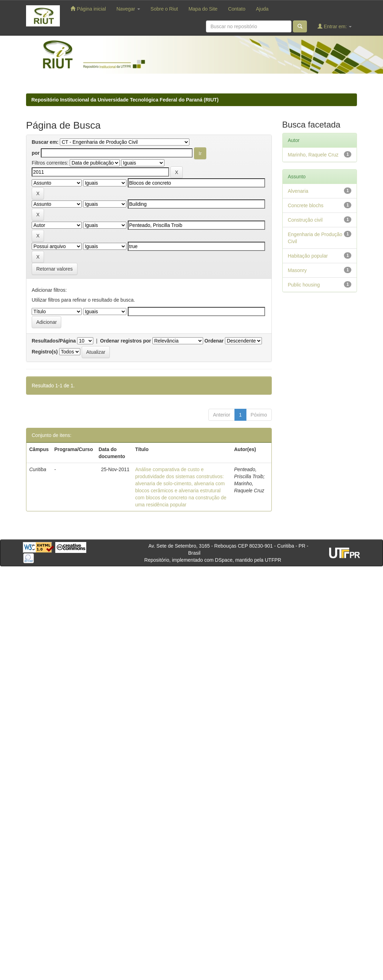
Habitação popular (308, 256)
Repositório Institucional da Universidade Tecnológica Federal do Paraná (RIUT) (125, 100)
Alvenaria (298, 191)
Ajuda (262, 9)
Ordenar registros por (125, 341)
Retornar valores (55, 269)
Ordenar (214, 341)
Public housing (304, 285)
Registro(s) (45, 352)
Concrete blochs (306, 205)
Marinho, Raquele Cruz (313, 155)
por (36, 153)
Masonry (297, 270)
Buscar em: (45, 142)
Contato (237, 9)
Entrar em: (335, 26)
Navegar (128, 9)
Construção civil (305, 220)
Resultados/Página (54, 341)
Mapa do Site (203, 9)
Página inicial (88, 9)
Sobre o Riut (164, 9)
